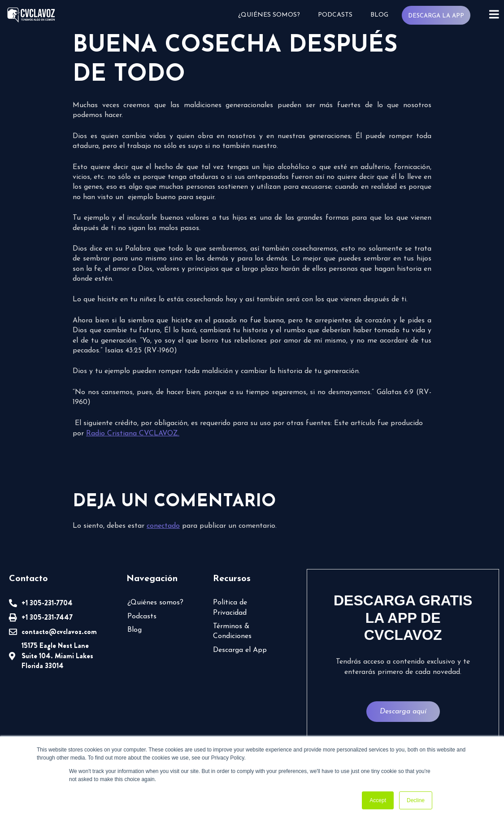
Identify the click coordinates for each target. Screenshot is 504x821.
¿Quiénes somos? (269, 15)
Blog (379, 15)
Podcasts (335, 15)
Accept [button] (378, 800)
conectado (163, 526)
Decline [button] (416, 800)
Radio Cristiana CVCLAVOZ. (133, 434)
